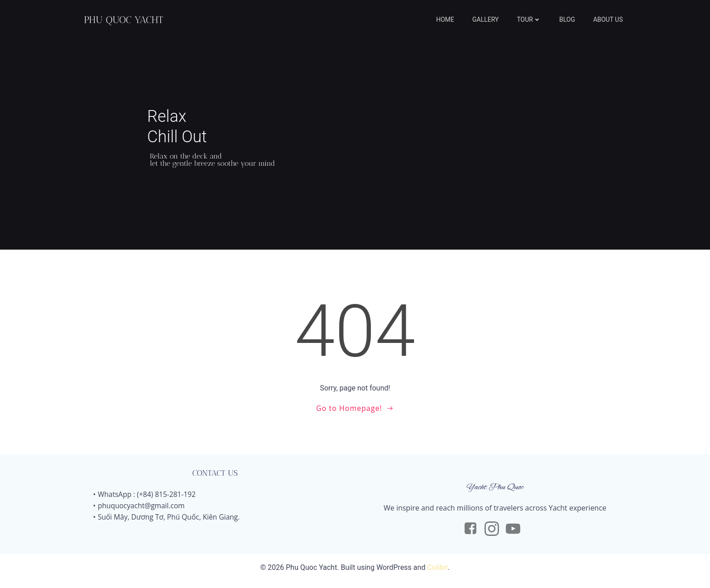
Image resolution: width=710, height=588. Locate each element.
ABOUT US (610, 20)
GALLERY (488, 20)
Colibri (437, 575)
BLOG (569, 20)
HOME (447, 20)
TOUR (531, 20)
